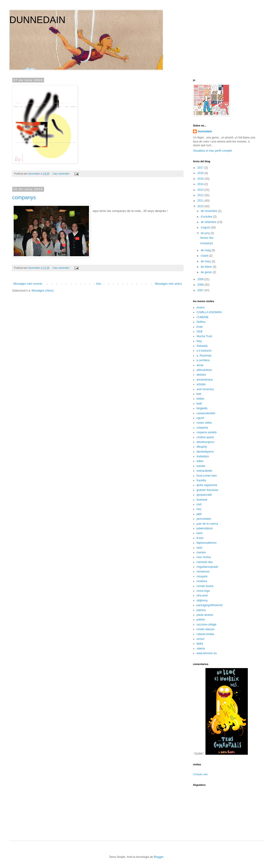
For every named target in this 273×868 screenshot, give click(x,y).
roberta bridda (205, 634)
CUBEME (203, 317)
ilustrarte (202, 500)
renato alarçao (206, 629)
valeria (201, 649)
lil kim (200, 538)
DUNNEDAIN (37, 20)
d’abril (205, 256)
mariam (201, 552)
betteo (200, 399)
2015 (201, 179)
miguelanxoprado (207, 567)
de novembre (209, 211)
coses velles (204, 423)
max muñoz (204, 557)
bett (199, 394)
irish (199, 504)
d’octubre (207, 217)
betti (199, 404)
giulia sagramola (207, 485)
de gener (207, 272)
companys (24, 197)
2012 (201, 195)
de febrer (207, 267)
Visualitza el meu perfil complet (212, 151)
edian (200, 461)
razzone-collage (207, 625)
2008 (201, 285)
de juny (206, 233)
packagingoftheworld (209, 605)
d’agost (206, 227)
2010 (201, 206)
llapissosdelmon (207, 543)
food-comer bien (207, 476)
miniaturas (203, 572)
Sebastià (202, 346)
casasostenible (206, 413)
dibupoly (202, 447)
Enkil (200, 327)
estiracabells (204, 471)
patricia (201, 610)
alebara (201, 375)
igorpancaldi (204, 495)
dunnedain (205, 131)
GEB (199, 332)
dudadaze (203, 456)
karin (200, 533)
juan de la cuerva (207, 524)
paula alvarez (205, 615)
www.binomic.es (207, 653)
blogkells (202, 408)
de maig (206, 250)
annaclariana (205, 380)
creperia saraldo (207, 432)
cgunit (200, 418)
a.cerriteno (203, 360)
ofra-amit (202, 596)
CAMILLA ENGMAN (209, 312)
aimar (200, 365)
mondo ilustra (205, 586)
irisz (199, 509)
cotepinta (202, 428)
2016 (201, 173)
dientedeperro (205, 452)
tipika (200, 644)
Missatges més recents (28, 284)
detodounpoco (205, 442)
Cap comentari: (61, 174)
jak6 (199, 514)
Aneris (201, 308)
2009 (201, 279)
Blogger (159, 857)
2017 (201, 168)
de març (206, 261)
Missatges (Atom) (42, 291)
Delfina (201, 322)
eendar (201, 466)
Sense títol (207, 238)
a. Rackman (204, 356)
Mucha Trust (204, 336)
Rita (199, 341)
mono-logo (203, 591)
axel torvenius (205, 389)
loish (199, 548)
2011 (201, 201)
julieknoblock (205, 528)
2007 (201, 290)
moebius (202, 581)
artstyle (201, 384)
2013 (201, 190)
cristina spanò (205, 437)
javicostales (204, 519)
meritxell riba (205, 562)
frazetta (201, 480)
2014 (201, 184)
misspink (202, 576)
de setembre (209, 222)
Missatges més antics (168, 284)
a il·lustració (204, 351)
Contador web (200, 774)
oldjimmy (202, 600)
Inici (98, 284)
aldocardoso (204, 370)
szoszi (200, 639)
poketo (201, 620)
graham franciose (207, 490)
